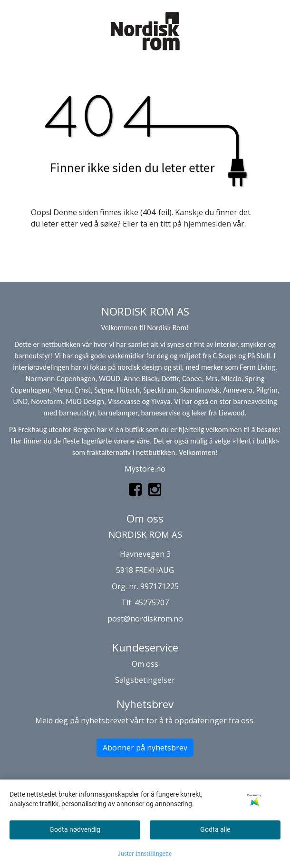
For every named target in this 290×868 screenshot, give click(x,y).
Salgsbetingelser (145, 680)
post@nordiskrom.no (145, 619)
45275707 (152, 602)
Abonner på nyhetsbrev (145, 748)
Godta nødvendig (75, 829)
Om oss (145, 664)
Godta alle (215, 829)
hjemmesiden (207, 224)
